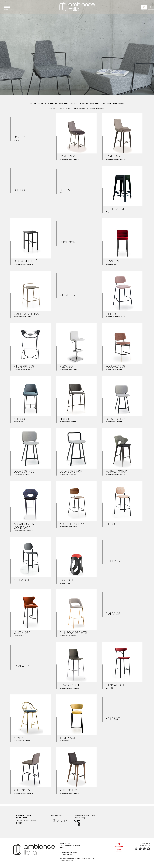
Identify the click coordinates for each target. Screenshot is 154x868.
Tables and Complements (113, 103)
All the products (38, 103)
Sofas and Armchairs (90, 103)
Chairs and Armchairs (58, 103)
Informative (64, 859)
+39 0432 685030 (66, 854)
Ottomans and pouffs (96, 109)
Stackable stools (65, 109)
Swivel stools (79, 109)
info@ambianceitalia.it (68, 852)
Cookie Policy (89, 859)
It (144, 7)
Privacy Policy (76, 859)
